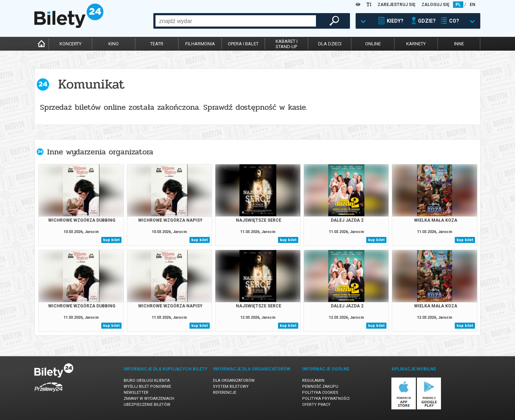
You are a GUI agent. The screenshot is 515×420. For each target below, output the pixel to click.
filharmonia (200, 44)
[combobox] (236, 21)
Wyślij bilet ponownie (147, 387)
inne (459, 44)
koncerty (70, 44)
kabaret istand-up (287, 44)
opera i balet (243, 44)
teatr (157, 44)
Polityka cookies (320, 393)
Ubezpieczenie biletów (147, 405)
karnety (416, 44)
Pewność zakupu (320, 387)
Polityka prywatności (326, 399)
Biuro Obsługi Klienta (147, 381)
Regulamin (313, 381)
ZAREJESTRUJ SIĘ (397, 5)
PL (458, 5)
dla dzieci (330, 44)
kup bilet (111, 240)
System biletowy (231, 387)
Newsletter (136, 393)
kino (114, 44)
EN (472, 5)
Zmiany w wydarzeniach (149, 399)
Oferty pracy (316, 405)
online (373, 44)
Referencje (225, 393)
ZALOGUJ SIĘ (435, 5)
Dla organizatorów (234, 381)
